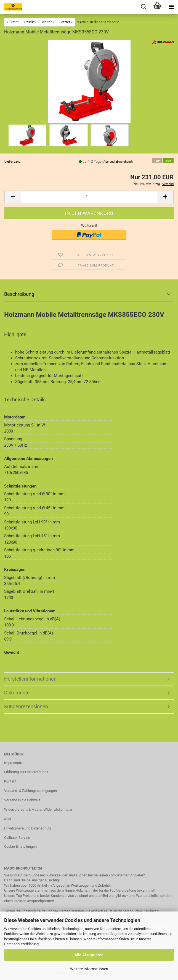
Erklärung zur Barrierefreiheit (26, 772)
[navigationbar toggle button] (171, 7)
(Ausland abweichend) (118, 162)
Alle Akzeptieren (89, 955)
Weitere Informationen (89, 969)
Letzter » (66, 22)
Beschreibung (19, 294)
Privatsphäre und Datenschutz (28, 828)
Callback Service (17, 838)
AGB (8, 819)
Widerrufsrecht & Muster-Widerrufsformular (38, 809)
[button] (13, 197)
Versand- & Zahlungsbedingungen (30, 791)
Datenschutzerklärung (21, 944)
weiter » (48, 22)
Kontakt (10, 781)
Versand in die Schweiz (22, 800)
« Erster (13, 22)
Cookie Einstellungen (20, 846)
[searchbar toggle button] (144, 7)
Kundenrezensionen (26, 706)
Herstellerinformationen (30, 679)
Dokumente (17, 693)
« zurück (30, 22)
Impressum (13, 763)
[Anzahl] (89, 197)
